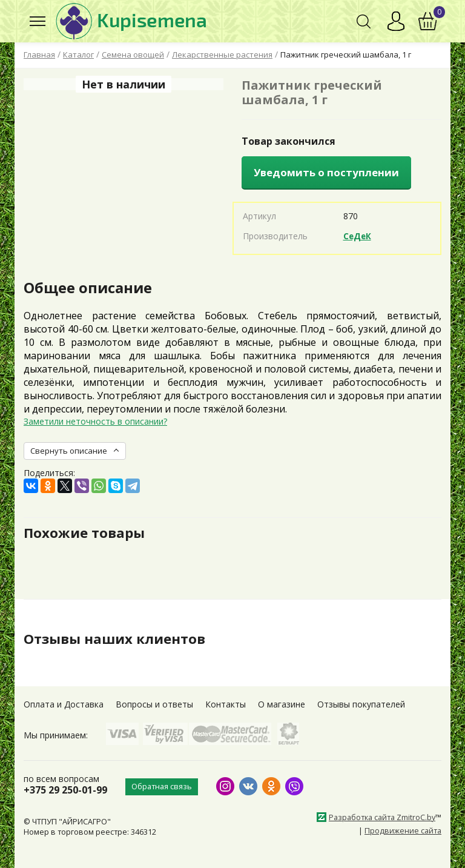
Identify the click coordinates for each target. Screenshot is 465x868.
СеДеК (358, 236)
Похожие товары (88, 532)
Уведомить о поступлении (326, 172)
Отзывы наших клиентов (120, 638)
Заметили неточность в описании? (95, 421)
